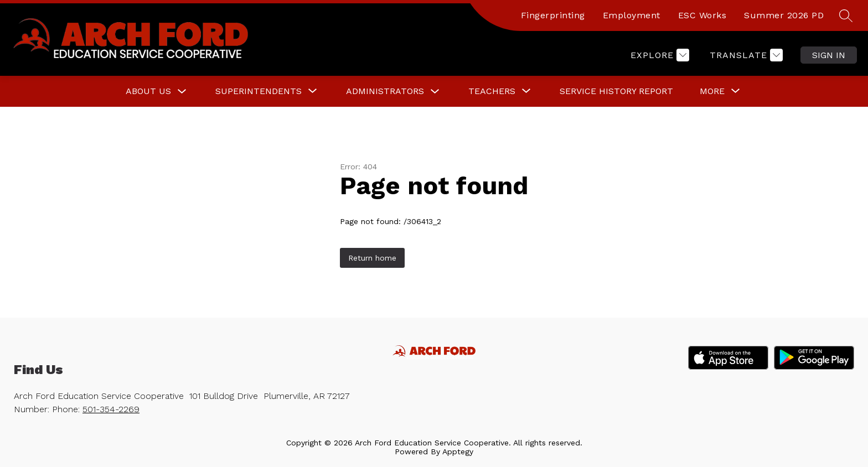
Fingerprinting (553, 15)
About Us (148, 91)
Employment (632, 15)
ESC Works (702, 15)
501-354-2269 (111, 409)
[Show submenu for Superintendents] (259, 91)
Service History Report (616, 91)
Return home (372, 258)
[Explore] (658, 55)
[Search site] (846, 15)
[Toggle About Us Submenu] (182, 92)
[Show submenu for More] (712, 91)
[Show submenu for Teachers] (492, 91)
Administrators (385, 91)
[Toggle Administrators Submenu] (435, 92)
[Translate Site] (745, 55)
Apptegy (458, 452)
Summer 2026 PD (784, 15)
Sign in (829, 55)
